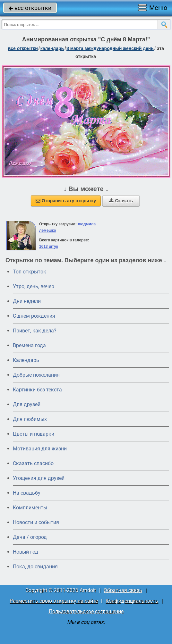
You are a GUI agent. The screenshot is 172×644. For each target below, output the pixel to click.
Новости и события (36, 522)
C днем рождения (34, 316)
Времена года (29, 345)
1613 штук (49, 247)
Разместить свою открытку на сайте (54, 601)
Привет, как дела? (35, 331)
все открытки (30, 8)
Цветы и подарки (34, 434)
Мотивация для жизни (40, 449)
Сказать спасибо (33, 463)
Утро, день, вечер (34, 286)
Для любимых (30, 419)
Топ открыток (30, 272)
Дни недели (27, 301)
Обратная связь (123, 590)
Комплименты (30, 508)
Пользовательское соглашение (86, 611)
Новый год (26, 552)
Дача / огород (30, 537)
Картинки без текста (37, 390)
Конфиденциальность (132, 601)
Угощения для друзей (39, 478)
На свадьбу (27, 493)
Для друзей (27, 404)
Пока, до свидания (35, 567)
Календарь (52, 48)
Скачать (121, 201)
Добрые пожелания (36, 375)
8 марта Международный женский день (110, 48)
